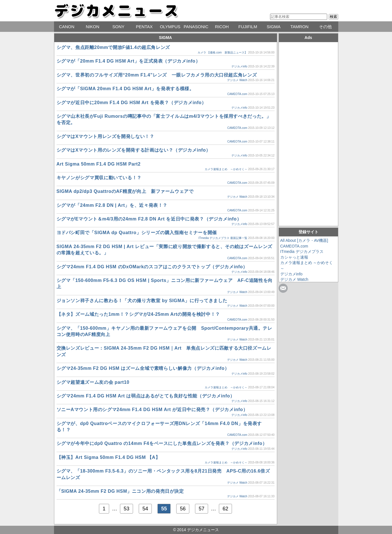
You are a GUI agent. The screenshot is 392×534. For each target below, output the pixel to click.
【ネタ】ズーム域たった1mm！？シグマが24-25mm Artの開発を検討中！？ (138, 314)
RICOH (222, 27)
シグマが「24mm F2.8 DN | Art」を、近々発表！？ (112, 205)
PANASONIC (196, 27)
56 (183, 509)
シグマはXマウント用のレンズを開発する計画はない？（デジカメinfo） (134, 150)
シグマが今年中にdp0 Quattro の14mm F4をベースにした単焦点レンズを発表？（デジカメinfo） (162, 443)
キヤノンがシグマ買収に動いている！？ (99, 178)
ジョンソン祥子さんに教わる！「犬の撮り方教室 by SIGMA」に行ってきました (144, 301)
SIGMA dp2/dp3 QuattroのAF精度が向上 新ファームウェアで (125, 191)
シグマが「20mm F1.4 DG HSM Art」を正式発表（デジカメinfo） (128, 61)
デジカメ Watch (237, 80)
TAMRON (300, 27)
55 (164, 509)
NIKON (93, 27)
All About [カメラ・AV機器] (304, 240)
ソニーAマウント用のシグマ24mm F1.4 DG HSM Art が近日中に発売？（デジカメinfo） (152, 410)
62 (225, 509)
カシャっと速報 (294, 257)
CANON (67, 27)
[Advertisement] (308, 133)
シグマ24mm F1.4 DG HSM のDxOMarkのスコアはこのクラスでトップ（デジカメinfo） (152, 267)
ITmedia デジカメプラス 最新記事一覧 (223, 238)
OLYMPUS (170, 27)
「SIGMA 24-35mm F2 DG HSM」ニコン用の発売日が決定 (123, 491)
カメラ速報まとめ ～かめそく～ (226, 169)
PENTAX (144, 27)
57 (202, 509)
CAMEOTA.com (237, 94)
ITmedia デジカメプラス (302, 251)
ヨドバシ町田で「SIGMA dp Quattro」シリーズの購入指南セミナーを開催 (137, 233)
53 (126, 509)
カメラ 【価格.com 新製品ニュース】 (222, 52)
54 (145, 509)
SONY (118, 27)
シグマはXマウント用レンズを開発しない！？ (105, 136)
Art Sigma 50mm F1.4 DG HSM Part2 (99, 164)
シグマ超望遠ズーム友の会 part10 (93, 382)
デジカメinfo (239, 66)
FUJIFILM (248, 27)
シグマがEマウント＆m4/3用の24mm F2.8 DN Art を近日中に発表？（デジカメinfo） (149, 219)
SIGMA (273, 27)
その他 (325, 27)
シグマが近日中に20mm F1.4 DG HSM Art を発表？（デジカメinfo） (131, 103)
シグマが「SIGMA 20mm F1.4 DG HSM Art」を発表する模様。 (125, 89)
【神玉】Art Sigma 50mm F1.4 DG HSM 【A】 (108, 457)
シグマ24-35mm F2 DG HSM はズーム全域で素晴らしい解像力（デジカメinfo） (143, 368)
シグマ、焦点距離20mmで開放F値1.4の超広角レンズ (113, 47)
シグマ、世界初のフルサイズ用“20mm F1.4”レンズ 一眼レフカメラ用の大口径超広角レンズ (157, 75)
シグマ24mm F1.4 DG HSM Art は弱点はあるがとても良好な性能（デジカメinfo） (146, 396)
